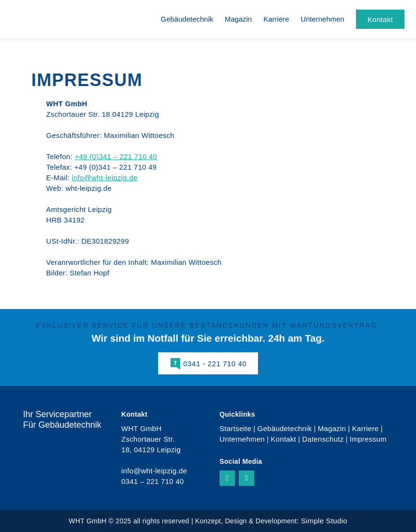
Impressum (368, 439)
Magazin (239, 19)
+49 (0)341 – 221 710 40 (116, 156)
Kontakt (284, 439)
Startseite (235, 428)
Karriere (276, 19)
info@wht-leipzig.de (104, 178)
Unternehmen (323, 19)
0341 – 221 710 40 (153, 481)
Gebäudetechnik (187, 19)
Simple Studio (324, 521)
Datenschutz (323, 439)
